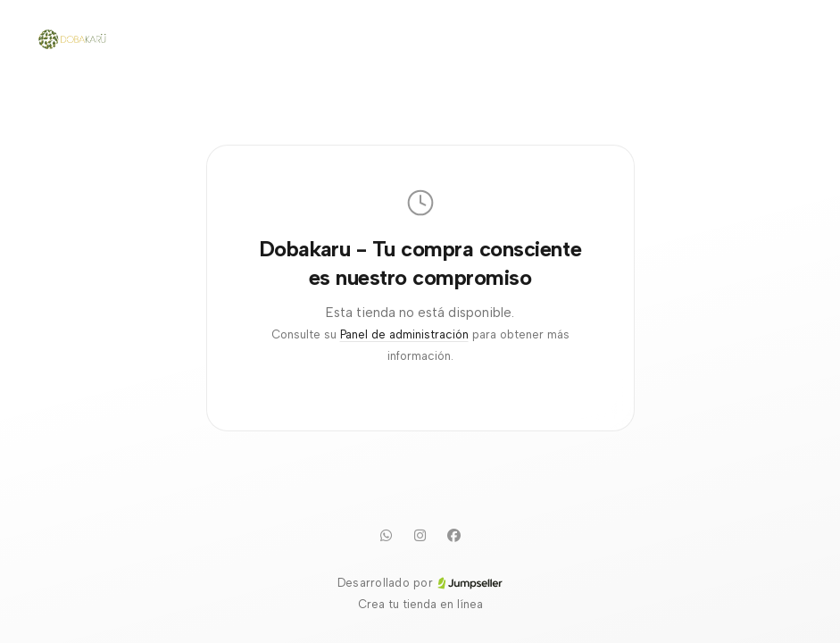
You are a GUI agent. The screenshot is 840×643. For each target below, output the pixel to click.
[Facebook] (454, 535)
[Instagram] (420, 535)
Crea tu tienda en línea (420, 604)
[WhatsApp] (387, 535)
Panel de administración (404, 334)
